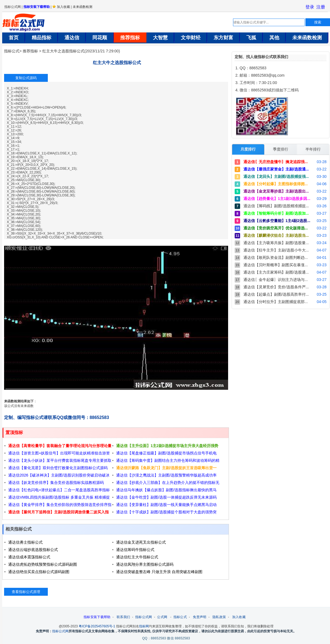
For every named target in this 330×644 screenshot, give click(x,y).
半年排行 (313, 149)
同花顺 (100, 38)
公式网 (162, 616)
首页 (14, 38)
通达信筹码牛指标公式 (135, 550)
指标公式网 (144, 616)
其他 (274, 38)
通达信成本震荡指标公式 (29, 557)
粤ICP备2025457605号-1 (97, 625)
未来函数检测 (307, 38)
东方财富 (223, 38)
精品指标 (42, 38)
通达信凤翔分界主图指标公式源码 (145, 564)
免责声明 (200, 616)
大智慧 (160, 38)
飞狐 (251, 38)
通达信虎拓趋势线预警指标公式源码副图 (43, 564)
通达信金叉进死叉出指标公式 (141, 542)
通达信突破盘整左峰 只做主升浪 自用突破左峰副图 (159, 572)
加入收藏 (239, 616)
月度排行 (248, 149)
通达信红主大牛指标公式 (137, 557)
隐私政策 (219, 616)
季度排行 (281, 149)
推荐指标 (130, 38)
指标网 (144, 625)
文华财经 (191, 38)
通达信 (72, 38)
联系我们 (123, 616)
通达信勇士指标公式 (25, 542)
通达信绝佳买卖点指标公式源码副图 (39, 572)
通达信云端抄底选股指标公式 (33, 550)
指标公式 (12, 51)
